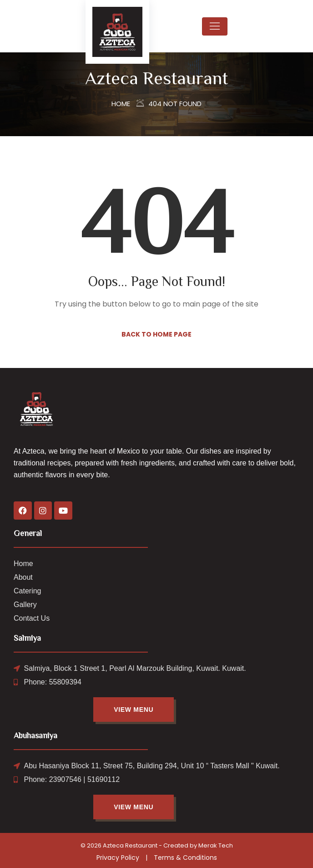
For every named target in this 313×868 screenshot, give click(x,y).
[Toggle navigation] (215, 26)
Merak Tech (216, 845)
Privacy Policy (118, 858)
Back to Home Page (156, 334)
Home (121, 104)
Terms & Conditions (185, 858)
